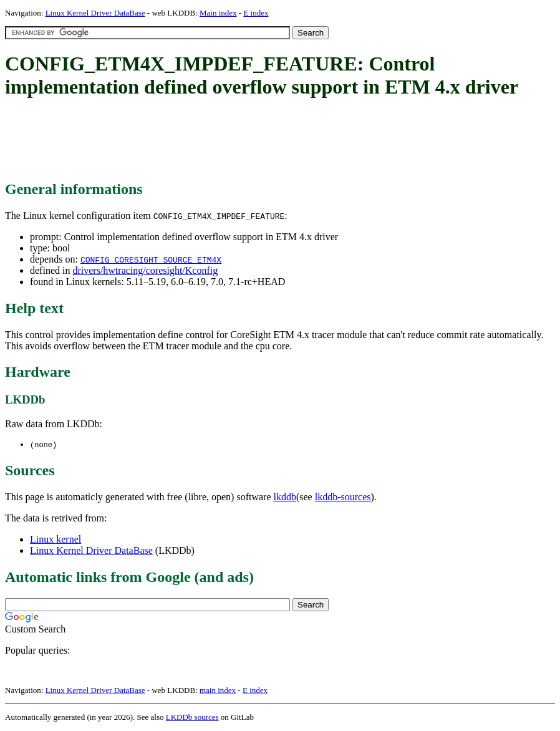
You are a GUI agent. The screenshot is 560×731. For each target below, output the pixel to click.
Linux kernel (56, 540)
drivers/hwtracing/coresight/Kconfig (145, 270)
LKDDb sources (192, 718)
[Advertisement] (232, 140)
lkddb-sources (343, 497)
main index (218, 691)
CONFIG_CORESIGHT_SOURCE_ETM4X (151, 259)
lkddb (285, 497)
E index (256, 13)
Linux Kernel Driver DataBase (95, 13)
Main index (218, 13)
